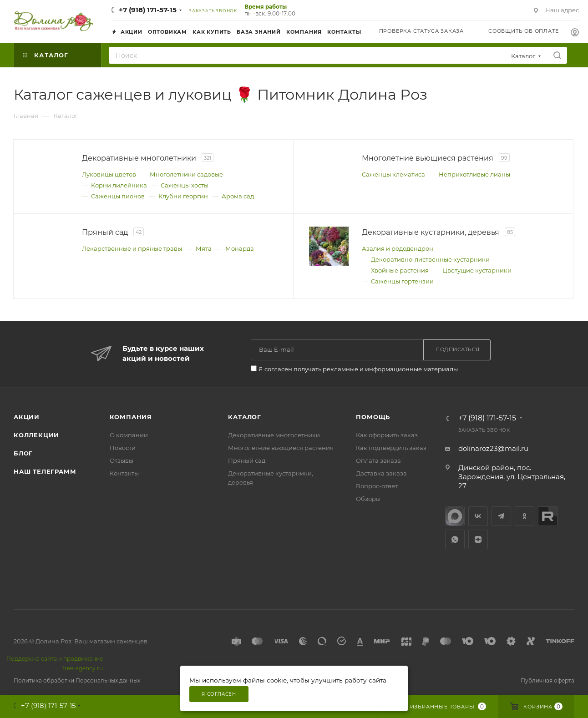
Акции (27, 417)
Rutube (548, 516)
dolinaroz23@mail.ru (493, 448)
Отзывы (122, 460)
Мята (204, 248)
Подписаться (458, 349)
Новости (123, 448)
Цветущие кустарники (477, 270)
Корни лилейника (119, 185)
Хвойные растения (400, 270)
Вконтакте (478, 516)
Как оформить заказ (387, 435)
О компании (129, 435)
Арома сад (238, 196)
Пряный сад (247, 460)
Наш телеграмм (45, 471)
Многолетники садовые (186, 174)
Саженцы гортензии (402, 281)
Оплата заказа (378, 460)
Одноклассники (525, 516)
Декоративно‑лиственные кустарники (430, 259)
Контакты (124, 473)
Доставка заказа (381, 473)
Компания (131, 417)
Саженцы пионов (118, 196)
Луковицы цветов (109, 174)
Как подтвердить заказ (391, 448)
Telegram (501, 516)
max (455, 516)
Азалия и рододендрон (398, 248)
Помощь (373, 417)
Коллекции (36, 435)
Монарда (240, 248)
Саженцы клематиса (393, 174)
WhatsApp (455, 539)
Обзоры (368, 499)
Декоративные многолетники (274, 435)
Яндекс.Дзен (478, 539)
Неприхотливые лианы (474, 174)
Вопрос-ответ (377, 486)
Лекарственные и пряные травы (132, 248)
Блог (23, 453)
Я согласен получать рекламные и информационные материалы (358, 369)
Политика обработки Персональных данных (77, 680)
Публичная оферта (547, 680)
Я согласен (219, 694)
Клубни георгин (183, 196)
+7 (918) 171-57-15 (148, 10)
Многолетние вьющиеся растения (281, 448)
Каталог (245, 417)
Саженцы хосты (185, 185)
